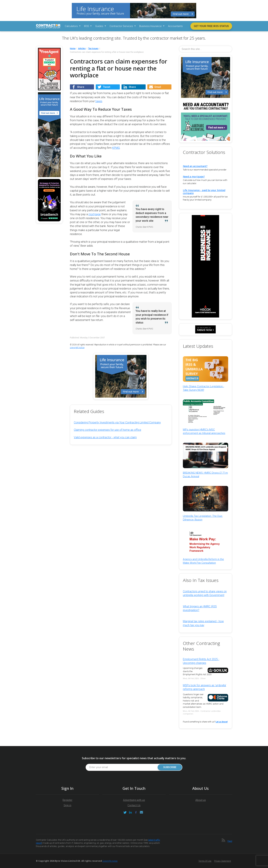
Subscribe (170, 767)
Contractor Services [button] (122, 26)
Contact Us (134, 805)
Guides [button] (100, 26)
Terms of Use (205, 861)
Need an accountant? (195, 166)
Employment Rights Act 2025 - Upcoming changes (201, 661)
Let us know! (222, 722)
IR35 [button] (87, 26)
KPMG (116, 148)
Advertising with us (134, 800)
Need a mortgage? (194, 177)
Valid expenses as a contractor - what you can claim (105, 437)
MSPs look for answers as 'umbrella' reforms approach (205, 687)
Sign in (67, 805)
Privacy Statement (223, 861)
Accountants (175, 26)
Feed (230, 841)
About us (201, 800)
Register (67, 800)
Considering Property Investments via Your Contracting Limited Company (117, 422)
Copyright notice (110, 861)
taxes (99, 101)
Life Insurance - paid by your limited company (204, 192)
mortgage (95, 214)
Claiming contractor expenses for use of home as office (108, 430)
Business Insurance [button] (151, 26)
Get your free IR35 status (211, 26)
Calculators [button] (72, 26)
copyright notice (77, 348)
